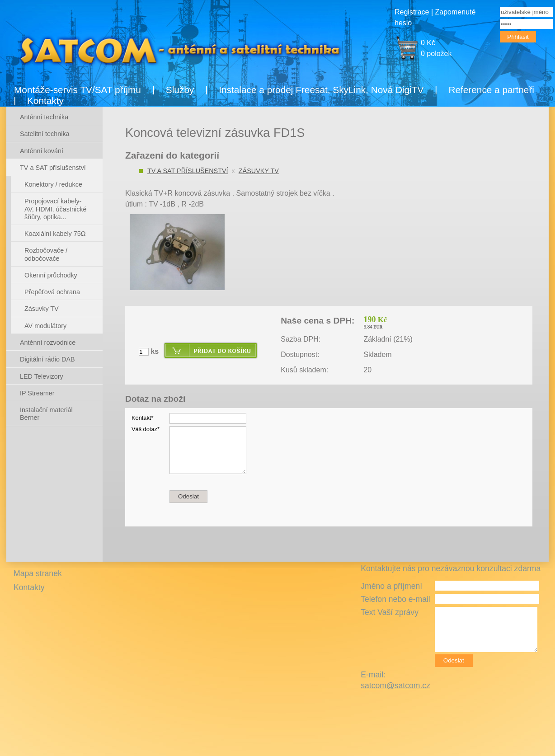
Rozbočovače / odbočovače (46, 254)
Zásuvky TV (259, 171)
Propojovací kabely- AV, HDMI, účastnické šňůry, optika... (56, 209)
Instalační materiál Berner (46, 414)
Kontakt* (142, 418)
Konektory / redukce (53, 184)
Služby (180, 90)
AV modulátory (45, 326)
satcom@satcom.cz (395, 686)
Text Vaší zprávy (390, 612)
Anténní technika (44, 117)
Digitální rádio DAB (47, 359)
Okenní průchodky (51, 275)
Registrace (412, 12)
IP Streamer (37, 393)
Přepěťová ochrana (52, 292)
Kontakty (45, 101)
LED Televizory (42, 376)
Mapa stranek (38, 573)
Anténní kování (42, 151)
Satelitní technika (45, 134)
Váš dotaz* (146, 429)
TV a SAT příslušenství (188, 171)
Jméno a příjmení (391, 586)
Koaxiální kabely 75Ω (55, 234)
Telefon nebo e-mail (395, 599)
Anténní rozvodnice (48, 343)
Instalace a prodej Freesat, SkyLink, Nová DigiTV (321, 90)
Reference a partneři (491, 90)
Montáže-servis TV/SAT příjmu (78, 90)
